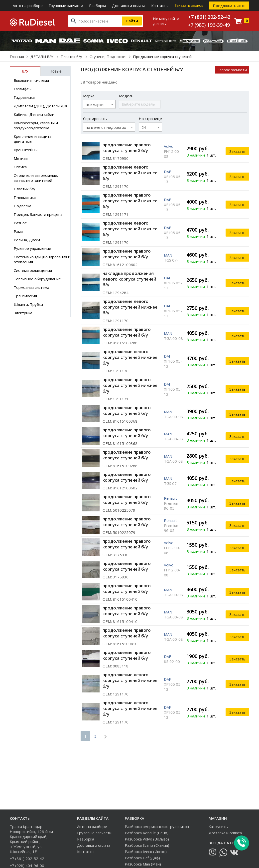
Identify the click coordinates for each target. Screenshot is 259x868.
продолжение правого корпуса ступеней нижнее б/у (130, 201)
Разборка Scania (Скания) (147, 845)
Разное (20, 223)
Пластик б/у (72, 57)
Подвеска (22, 206)
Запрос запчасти (232, 70)
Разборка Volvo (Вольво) (147, 839)
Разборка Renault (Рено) (147, 833)
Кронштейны (26, 150)
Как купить (218, 826)
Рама (18, 231)
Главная (17, 57)
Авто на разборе (28, 6)
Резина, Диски (27, 240)
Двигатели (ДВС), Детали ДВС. (41, 106)
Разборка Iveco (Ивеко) (146, 851)
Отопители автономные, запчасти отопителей (36, 178)
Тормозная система (31, 287)
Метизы (21, 158)
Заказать (237, 151)
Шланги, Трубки (28, 304)
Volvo (169, 146)
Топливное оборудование (37, 279)
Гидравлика (24, 97)
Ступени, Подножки (108, 57)
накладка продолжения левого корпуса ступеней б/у (129, 279)
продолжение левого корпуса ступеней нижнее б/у (130, 173)
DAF (167, 172)
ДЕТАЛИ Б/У (42, 57)
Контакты (160, 6)
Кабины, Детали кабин (34, 114)
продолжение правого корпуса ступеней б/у (127, 148)
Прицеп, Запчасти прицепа (38, 214)
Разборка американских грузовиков (157, 826)
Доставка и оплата (129, 6)
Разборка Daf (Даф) (142, 858)
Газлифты (23, 89)
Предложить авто (229, 6)
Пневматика (25, 197)
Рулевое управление (32, 248)
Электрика (23, 313)
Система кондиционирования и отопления (42, 259)
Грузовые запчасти (66, 6)
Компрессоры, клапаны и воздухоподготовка (36, 125)
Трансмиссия (25, 296)
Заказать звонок (189, 5)
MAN (168, 255)
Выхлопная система (31, 80)
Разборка (98, 6)
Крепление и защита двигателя (33, 139)
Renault (170, 498)
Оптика (20, 167)
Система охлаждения (33, 270)
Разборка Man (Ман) (143, 864)
